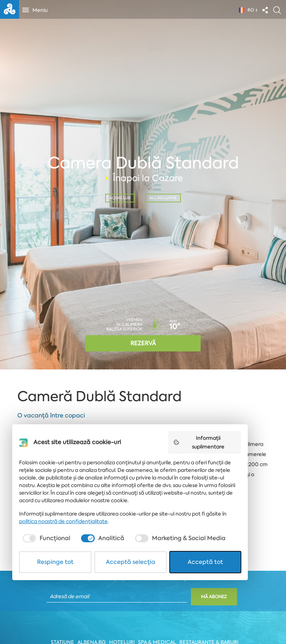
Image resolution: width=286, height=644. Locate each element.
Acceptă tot (226, 620)
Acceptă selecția (144, 620)
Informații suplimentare (228, 504)
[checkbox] (47, 596)
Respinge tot (61, 620)
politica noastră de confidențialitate (65, 579)
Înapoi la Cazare (143, 178)
